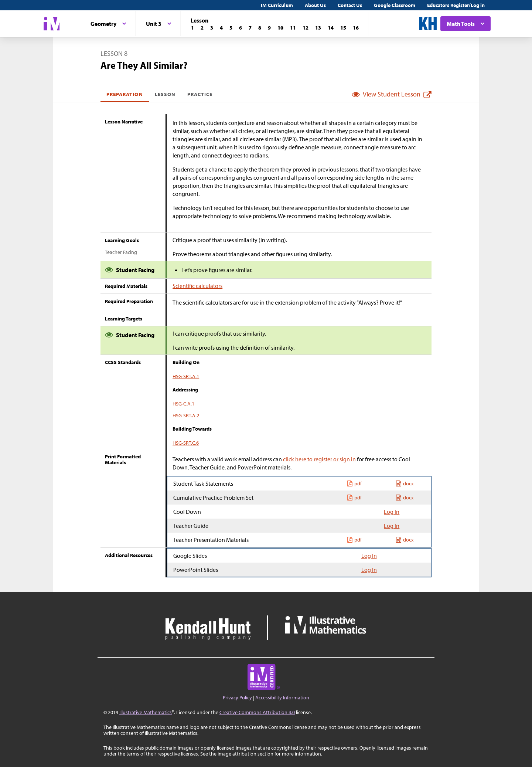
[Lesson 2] (202, 28)
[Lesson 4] (221, 28)
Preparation (125, 94)
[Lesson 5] (231, 28)
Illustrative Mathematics (146, 712)
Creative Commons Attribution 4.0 (257, 712)
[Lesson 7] (250, 28)
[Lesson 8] (260, 28)
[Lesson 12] (306, 28)
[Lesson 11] (293, 28)
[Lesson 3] (212, 28)
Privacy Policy (237, 698)
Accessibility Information (282, 698)
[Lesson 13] (318, 28)
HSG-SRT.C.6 (186, 443)
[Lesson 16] (356, 28)
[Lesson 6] (241, 28)
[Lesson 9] (269, 28)
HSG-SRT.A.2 (186, 415)
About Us (315, 5)
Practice (200, 94)
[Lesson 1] (192, 28)
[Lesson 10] (280, 28)
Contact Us (350, 5)
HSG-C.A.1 (183, 404)
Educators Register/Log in (456, 5)
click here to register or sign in (319, 459)
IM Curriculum (277, 5)
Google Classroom (395, 5)
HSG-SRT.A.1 (186, 376)
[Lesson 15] (343, 28)
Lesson (165, 94)
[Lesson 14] (331, 28)
